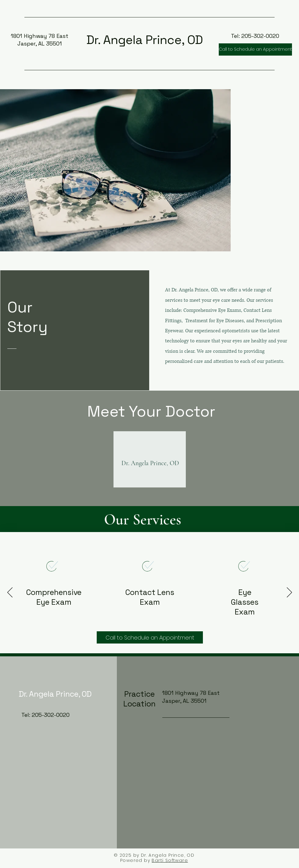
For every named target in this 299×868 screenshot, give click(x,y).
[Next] (289, 593)
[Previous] (10, 593)
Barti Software (170, 860)
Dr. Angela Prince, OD (145, 40)
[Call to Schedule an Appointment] (255, 49)
